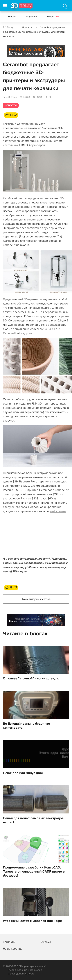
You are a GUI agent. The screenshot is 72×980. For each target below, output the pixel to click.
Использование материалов (25, 970)
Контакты (9, 942)
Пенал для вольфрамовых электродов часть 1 (33, 820)
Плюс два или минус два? (23, 773)
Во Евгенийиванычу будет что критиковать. (26, 726)
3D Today (8, 27)
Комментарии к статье (36, 599)
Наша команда (13, 949)
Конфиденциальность (21, 974)
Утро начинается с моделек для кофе (32, 921)
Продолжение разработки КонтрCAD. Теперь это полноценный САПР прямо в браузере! (34, 872)
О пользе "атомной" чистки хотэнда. (31, 679)
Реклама (14, 52)
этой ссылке (58, 511)
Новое (53, 17)
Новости (12, 17)
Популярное (31, 17)
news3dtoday (10, 97)
